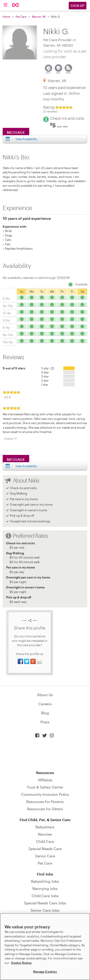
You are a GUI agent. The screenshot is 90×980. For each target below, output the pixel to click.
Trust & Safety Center (45, 787)
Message (16, 459)
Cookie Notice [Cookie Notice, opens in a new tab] (21, 963)
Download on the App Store (45, 754)
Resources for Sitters (45, 809)
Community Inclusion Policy (45, 794)
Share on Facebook (20, 661)
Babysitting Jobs (45, 881)
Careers (45, 704)
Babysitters (45, 827)
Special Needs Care (45, 849)
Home (6, 17)
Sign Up (78, 6)
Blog (45, 713)
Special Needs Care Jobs (45, 903)
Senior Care (45, 856)
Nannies (45, 834)
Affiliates (45, 780)
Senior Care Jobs (45, 910)
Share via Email (39, 661)
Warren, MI (39, 17)
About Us (45, 695)
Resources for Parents (45, 802)
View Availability (26, 466)
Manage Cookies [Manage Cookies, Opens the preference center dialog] (45, 972)
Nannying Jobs (45, 888)
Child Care (45, 841)
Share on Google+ (33, 661)
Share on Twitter (27, 661)
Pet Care (21, 17)
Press (45, 722)
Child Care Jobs (45, 896)
